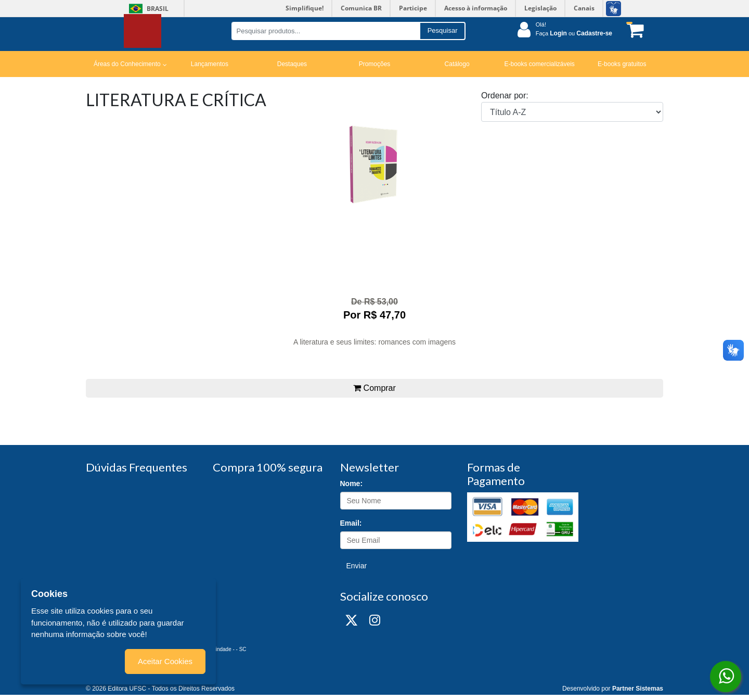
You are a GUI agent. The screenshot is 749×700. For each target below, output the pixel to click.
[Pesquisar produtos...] (325, 31)
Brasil (147, 9)
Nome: (352, 483)
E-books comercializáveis (539, 64)
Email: (351, 523)
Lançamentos (210, 64)
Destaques (292, 64)
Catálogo (457, 64)
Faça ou (574, 33)
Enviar (357, 566)
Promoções (375, 64)
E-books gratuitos (622, 64)
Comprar (374, 388)
